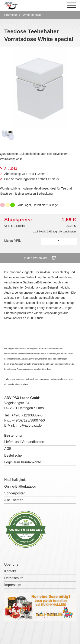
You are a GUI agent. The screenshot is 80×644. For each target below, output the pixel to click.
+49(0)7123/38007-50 (28, 420)
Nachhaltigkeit (15, 480)
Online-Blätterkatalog (20, 486)
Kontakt (10, 571)
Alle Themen (14, 500)
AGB (8, 449)
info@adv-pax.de (29, 425)
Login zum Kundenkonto (23, 462)
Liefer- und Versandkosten (24, 442)
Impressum (13, 585)
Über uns (11, 564)
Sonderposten (15, 493)
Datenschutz (14, 578)
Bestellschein (14, 455)
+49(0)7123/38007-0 (27, 415)
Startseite (11, 15)
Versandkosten (67, 232)
